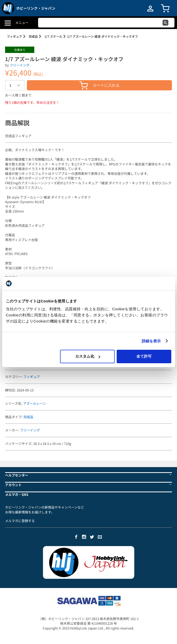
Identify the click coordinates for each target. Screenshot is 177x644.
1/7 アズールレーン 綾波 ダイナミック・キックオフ (102, 36)
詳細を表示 (151, 341)
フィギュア (14, 36)
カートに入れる (100, 85)
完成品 (33, 36)
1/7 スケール (53, 36)
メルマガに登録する (20, 521)
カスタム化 (88, 356)
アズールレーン (35, 403)
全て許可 (144, 356)
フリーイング (20, 65)
